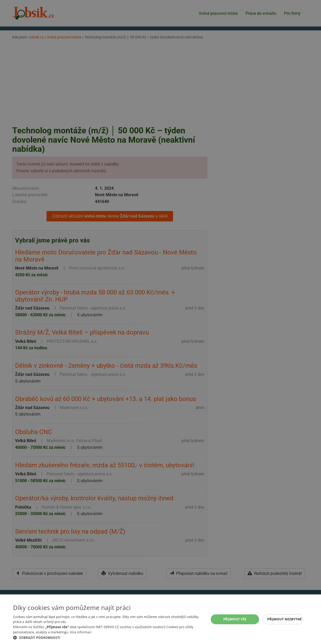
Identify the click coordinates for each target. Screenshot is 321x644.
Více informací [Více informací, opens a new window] (81, 632)
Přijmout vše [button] (235, 619)
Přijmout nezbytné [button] (285, 619)
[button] (108, 638)
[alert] (160, 322)
